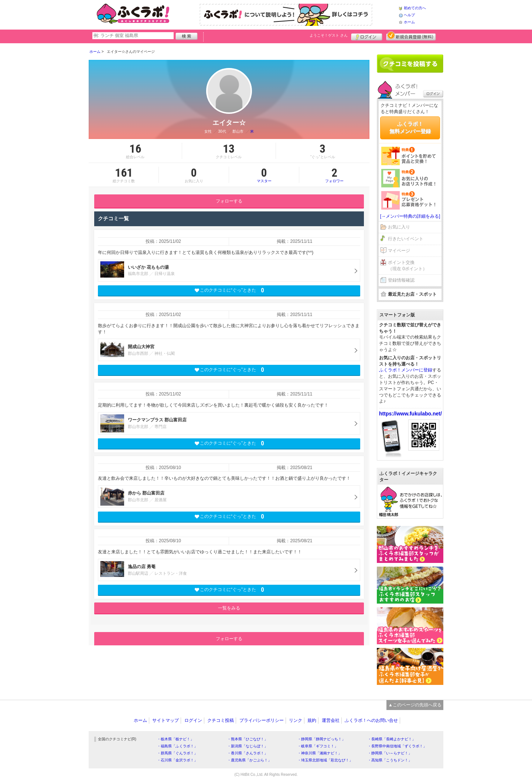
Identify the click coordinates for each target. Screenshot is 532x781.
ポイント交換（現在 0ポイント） (407, 266)
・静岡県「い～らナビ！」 (390, 753)
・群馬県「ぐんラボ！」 (177, 753)
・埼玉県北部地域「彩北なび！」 (325, 760)
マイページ (399, 251)
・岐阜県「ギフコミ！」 (318, 746)
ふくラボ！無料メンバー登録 (410, 128)
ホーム (409, 22)
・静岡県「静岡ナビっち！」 (321, 739)
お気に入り (399, 227)
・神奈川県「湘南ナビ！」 (320, 753)
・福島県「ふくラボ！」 (177, 746)
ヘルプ (409, 15)
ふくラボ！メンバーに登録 (406, 370)
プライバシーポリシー (262, 720)
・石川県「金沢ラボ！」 (177, 760)
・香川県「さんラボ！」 (248, 753)
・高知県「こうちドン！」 (390, 760)
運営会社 (331, 720)
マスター (264, 175)
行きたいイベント (406, 239)
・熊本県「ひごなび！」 (248, 739)
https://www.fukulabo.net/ (410, 414)
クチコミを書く (410, 64)
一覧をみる (229, 608)
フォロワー (334, 175)
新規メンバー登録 (411, 36)
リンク (296, 720)
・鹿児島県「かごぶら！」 (249, 760)
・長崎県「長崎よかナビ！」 (392, 739)
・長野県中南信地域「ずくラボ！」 (397, 746)
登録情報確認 (401, 280)
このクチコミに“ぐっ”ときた (229, 290)
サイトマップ (166, 720)
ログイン (367, 36)
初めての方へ (415, 8)
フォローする (229, 201)
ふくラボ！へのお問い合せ (371, 720)
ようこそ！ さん (329, 35)
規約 (312, 720)
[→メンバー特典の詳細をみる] (410, 216)
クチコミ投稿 (221, 720)
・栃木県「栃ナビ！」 (175, 739)
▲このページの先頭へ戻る (415, 705)
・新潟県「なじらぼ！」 (248, 746)
